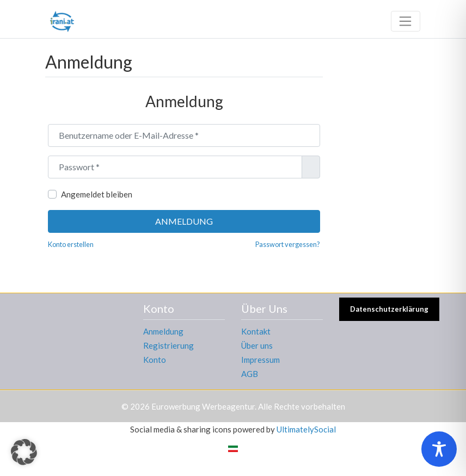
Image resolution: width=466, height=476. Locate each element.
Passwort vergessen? (288, 244)
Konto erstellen (71, 244)
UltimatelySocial (306, 429)
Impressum (260, 360)
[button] (24, 452)
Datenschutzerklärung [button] (389, 309)
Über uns (257, 345)
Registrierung (168, 345)
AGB (250, 374)
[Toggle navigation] (406, 21)
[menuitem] (233, 448)
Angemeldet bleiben (97, 194)
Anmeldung (184, 221)
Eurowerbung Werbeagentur (203, 406)
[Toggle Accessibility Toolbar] (439, 449)
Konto (155, 360)
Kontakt (256, 331)
